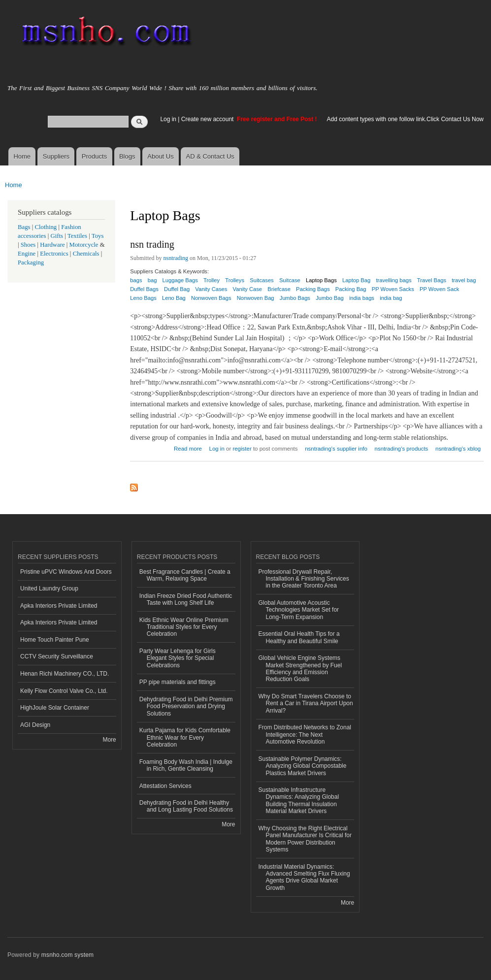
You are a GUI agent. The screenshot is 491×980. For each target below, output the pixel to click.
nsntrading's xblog (458, 449)
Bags (24, 227)
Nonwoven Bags (211, 298)
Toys (98, 236)
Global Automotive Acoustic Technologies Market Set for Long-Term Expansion (299, 610)
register (242, 449)
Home (22, 156)
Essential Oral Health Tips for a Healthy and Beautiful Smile (299, 637)
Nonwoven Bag (256, 298)
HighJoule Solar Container (55, 708)
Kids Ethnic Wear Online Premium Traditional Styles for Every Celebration (184, 627)
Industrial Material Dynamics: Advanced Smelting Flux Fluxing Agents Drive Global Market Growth (304, 877)
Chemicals (87, 254)
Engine (27, 254)
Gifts (57, 236)
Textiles (77, 236)
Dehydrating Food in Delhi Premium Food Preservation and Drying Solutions (186, 706)
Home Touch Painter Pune (55, 640)
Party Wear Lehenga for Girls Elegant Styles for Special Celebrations (178, 658)
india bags (362, 298)
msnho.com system (67, 955)
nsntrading (176, 258)
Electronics (54, 254)
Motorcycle (84, 245)
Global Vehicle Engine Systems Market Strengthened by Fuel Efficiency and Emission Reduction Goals (300, 669)
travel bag (464, 280)
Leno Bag (174, 298)
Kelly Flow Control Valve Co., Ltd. (64, 691)
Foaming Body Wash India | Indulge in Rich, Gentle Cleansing (186, 765)
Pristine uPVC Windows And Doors (66, 572)
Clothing (46, 227)
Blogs (127, 156)
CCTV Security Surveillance (57, 656)
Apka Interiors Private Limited (59, 606)
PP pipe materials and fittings (178, 682)
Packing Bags (313, 289)
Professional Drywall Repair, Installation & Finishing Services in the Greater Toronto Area (304, 579)
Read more (188, 447)
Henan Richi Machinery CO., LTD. (65, 674)
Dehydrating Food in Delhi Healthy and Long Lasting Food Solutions (186, 806)
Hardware (52, 245)
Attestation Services (165, 786)
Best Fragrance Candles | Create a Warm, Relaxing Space (185, 575)
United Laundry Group (49, 588)
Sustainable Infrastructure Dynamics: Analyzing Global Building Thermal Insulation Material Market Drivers (299, 800)
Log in (168, 119)
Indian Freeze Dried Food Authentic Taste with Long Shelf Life (186, 599)
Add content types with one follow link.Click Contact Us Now (405, 119)
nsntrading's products (402, 449)
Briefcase (279, 289)
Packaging (31, 262)
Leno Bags (143, 298)
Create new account (208, 119)
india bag (391, 298)
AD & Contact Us (210, 156)
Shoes (28, 245)
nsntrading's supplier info (336, 449)
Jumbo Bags (295, 298)
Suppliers (56, 156)
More (109, 740)
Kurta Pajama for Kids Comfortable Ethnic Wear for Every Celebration (185, 737)
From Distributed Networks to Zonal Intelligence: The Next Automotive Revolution (305, 735)
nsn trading (152, 244)
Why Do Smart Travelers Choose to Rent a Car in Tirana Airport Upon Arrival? (306, 703)
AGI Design (35, 725)
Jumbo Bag (330, 298)
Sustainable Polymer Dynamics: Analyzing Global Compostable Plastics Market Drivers (303, 766)
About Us (160, 156)
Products (94, 156)
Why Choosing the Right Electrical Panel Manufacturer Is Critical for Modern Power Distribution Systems (305, 839)
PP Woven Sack (439, 289)
